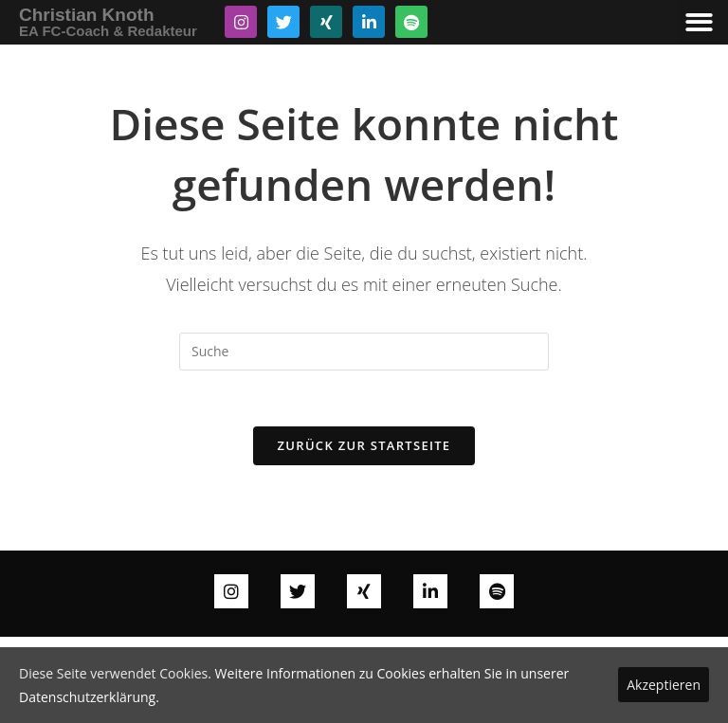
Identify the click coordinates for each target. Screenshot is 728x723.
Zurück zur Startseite (364, 446)
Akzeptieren (664, 685)
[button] (699, 22)
